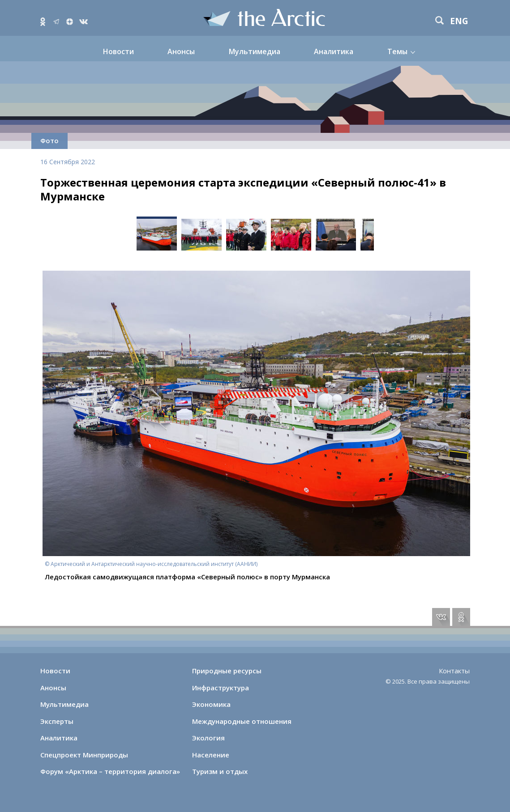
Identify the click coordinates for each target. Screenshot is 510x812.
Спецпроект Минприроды (84, 755)
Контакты (454, 671)
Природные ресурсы (227, 671)
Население (211, 755)
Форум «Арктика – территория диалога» (110, 771)
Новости (118, 51)
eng (459, 21)
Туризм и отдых (220, 771)
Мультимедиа (255, 51)
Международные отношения (242, 721)
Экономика (211, 704)
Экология (208, 738)
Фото (49, 140)
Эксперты (57, 721)
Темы (397, 51)
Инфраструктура (221, 688)
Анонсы (181, 51)
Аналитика (334, 51)
